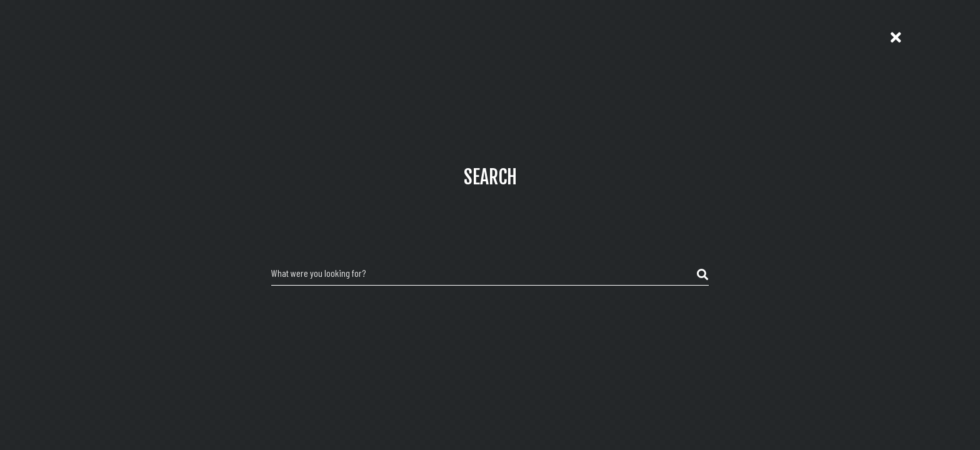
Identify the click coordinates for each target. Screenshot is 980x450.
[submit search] (703, 275)
